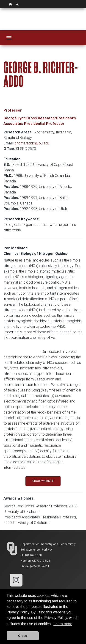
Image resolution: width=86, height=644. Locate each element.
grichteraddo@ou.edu (32, 143)
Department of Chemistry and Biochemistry (48, 544)
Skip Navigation (0, 8)
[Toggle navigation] (9, 38)
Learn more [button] (63, 624)
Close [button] (23, 636)
